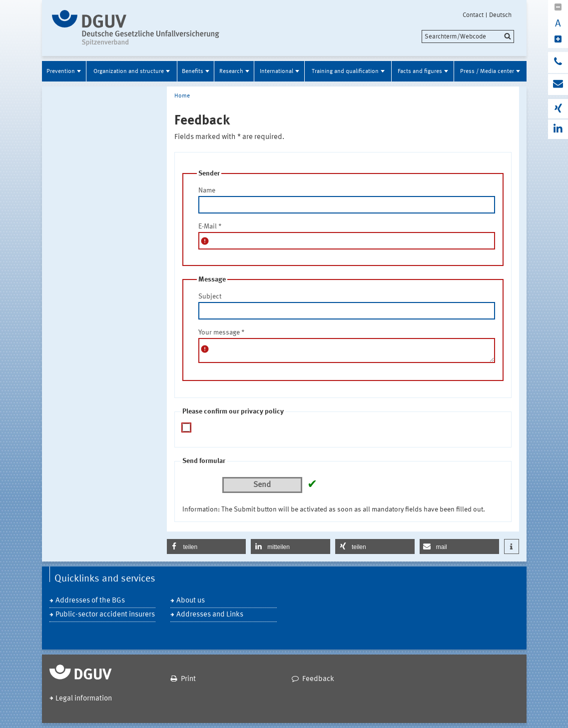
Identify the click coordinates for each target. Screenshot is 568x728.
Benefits (193, 71)
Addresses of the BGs (90, 601)
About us (191, 601)
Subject (210, 296)
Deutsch (500, 15)
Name (207, 190)
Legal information (84, 699)
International (277, 71)
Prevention (61, 71)
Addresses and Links (210, 615)
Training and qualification (345, 71)
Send (262, 485)
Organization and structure (129, 71)
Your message (222, 332)
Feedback (318, 679)
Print (188, 679)
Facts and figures (420, 71)
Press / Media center (487, 71)
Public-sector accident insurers (105, 615)
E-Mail (210, 226)
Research (231, 71)
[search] (468, 36)
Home (182, 96)
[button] (207, 546)
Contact (473, 15)
